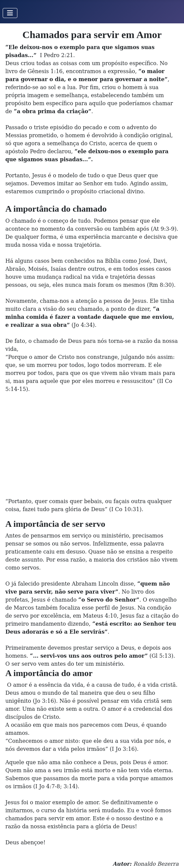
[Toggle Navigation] (10, 13)
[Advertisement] (92, 445)
